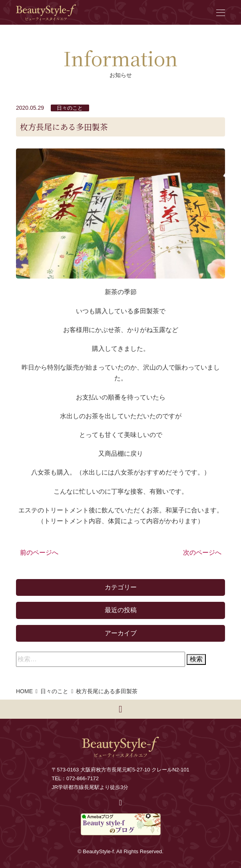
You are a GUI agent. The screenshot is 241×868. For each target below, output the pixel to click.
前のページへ (39, 553)
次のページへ (202, 553)
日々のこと (70, 108)
